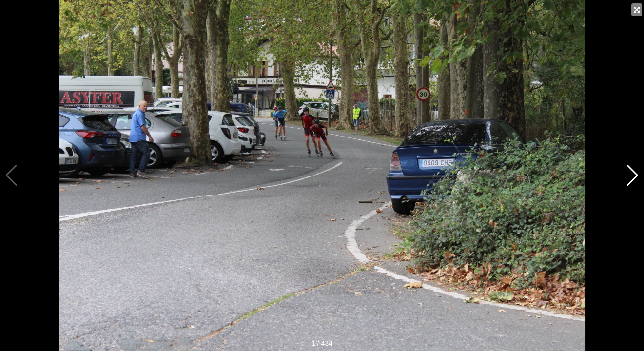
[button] (633, 175)
